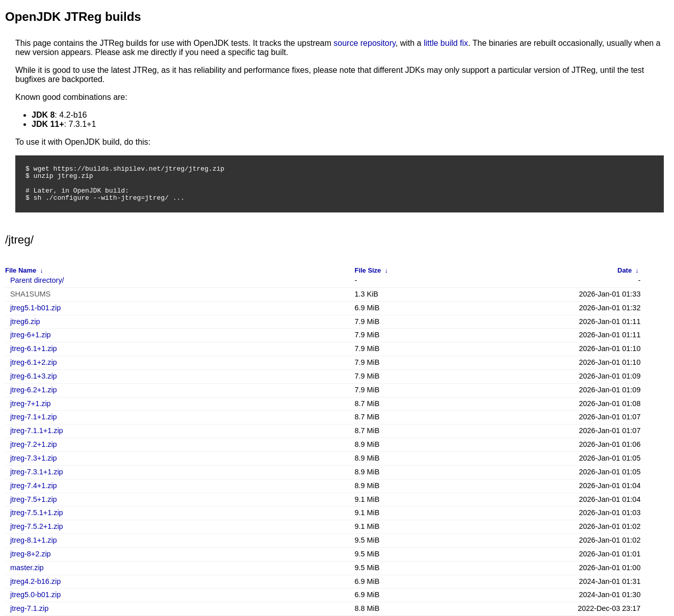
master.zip (27, 568)
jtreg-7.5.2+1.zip (37, 527)
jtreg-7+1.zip (31, 404)
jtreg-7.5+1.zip (34, 500)
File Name (21, 270)
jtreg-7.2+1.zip (34, 445)
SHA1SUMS (30, 294)
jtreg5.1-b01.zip (35, 308)
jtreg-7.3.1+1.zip (37, 472)
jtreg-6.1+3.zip (34, 376)
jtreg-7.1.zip (29, 609)
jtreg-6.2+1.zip (34, 390)
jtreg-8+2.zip (31, 554)
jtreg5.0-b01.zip (35, 595)
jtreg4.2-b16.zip (35, 582)
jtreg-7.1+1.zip (34, 417)
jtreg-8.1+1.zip (34, 540)
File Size (368, 270)
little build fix (446, 43)
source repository (365, 43)
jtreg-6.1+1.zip (34, 349)
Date (625, 270)
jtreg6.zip (25, 322)
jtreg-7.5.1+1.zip (37, 513)
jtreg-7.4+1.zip (34, 486)
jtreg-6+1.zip (31, 335)
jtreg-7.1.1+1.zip (37, 431)
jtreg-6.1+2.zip (34, 363)
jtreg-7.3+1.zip (34, 458)
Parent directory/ (37, 280)
